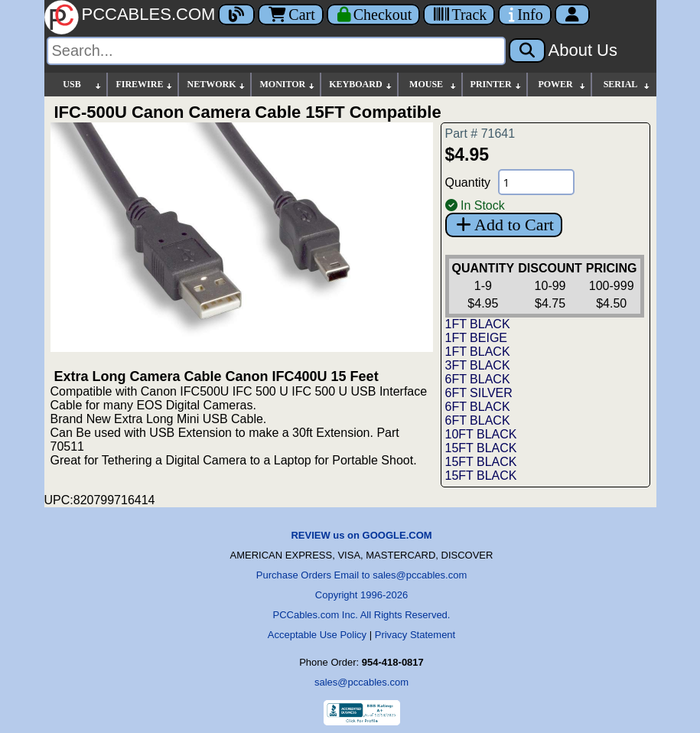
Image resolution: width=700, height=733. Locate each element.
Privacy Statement (415, 635)
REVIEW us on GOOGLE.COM (361, 535)
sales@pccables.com (361, 682)
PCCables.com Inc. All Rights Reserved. (362, 615)
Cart (290, 15)
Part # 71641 (480, 134)
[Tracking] (459, 15)
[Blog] (236, 15)
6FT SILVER (479, 393)
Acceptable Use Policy (317, 635)
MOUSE (433, 85)
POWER (562, 85)
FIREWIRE (145, 85)
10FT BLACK (481, 434)
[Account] (572, 15)
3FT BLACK (478, 365)
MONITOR (288, 85)
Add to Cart (504, 225)
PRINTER (497, 85)
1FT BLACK (478, 324)
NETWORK (217, 85)
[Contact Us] (524, 15)
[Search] (276, 51)
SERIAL (627, 85)
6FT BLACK (478, 379)
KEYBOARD (361, 85)
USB (83, 85)
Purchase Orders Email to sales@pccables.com (361, 575)
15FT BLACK (481, 448)
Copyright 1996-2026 (361, 595)
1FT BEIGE (477, 338)
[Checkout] (374, 15)
